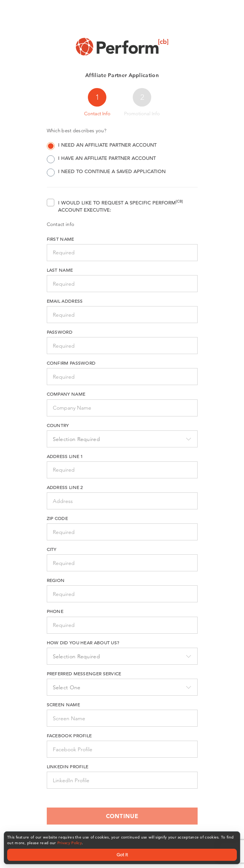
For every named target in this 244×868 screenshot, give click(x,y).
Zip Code (57, 518)
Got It (122, 855)
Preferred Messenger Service (84, 673)
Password (60, 332)
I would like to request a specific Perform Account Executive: (120, 206)
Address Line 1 (65, 456)
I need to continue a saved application (106, 172)
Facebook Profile (69, 735)
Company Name (66, 394)
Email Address (65, 301)
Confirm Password (71, 363)
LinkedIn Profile (68, 766)
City (52, 549)
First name (61, 239)
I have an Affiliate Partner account (101, 159)
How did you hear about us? (83, 642)
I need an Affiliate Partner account (102, 145)
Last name (60, 270)
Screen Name (63, 704)
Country (58, 425)
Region (56, 580)
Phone (55, 611)
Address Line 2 (65, 487)
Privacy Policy (70, 843)
